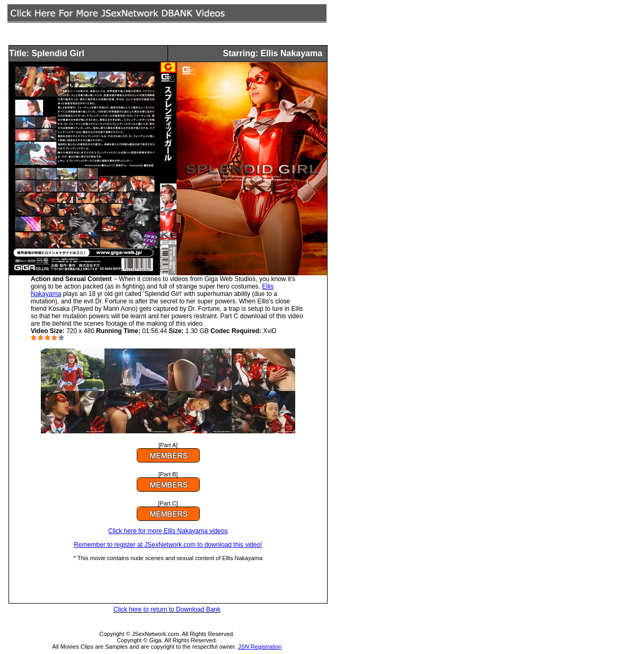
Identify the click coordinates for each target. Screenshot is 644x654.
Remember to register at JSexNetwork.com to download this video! (168, 545)
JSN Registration (260, 647)
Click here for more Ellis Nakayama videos (168, 531)
